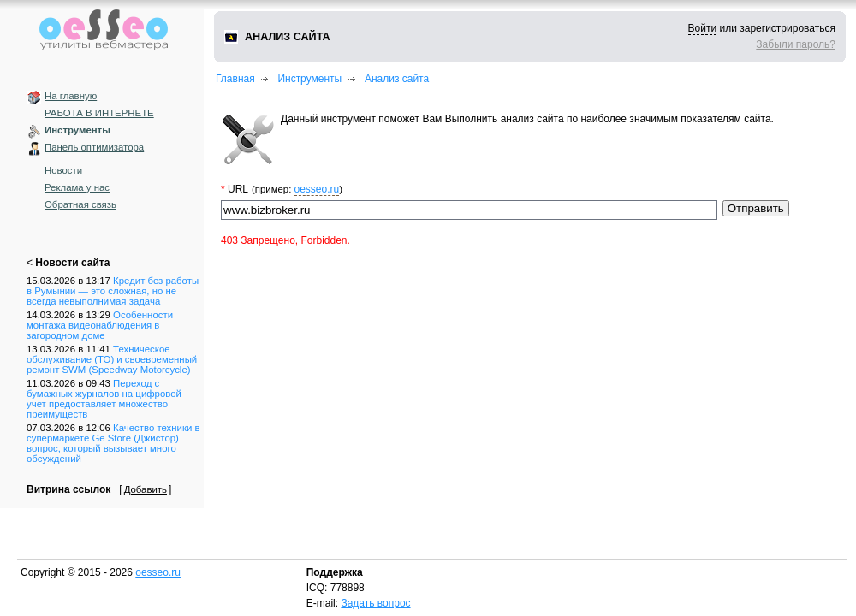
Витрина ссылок (68, 489)
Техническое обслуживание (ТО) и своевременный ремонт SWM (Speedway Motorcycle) (112, 359)
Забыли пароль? (796, 44)
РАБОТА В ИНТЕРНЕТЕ (99, 113)
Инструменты (77, 130)
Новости (63, 170)
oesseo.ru (317, 189)
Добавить (146, 489)
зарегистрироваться (788, 28)
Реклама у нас (77, 187)
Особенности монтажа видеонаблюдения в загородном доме (100, 325)
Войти (703, 28)
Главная (235, 79)
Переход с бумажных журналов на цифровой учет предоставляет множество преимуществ (104, 399)
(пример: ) (297, 189)
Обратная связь (80, 204)
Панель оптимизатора (94, 147)
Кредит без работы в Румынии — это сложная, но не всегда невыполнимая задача (113, 291)
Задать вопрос (375, 603)
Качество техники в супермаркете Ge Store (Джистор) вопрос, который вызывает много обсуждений (113, 443)
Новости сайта (72, 263)
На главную (71, 96)
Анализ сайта (397, 79)
